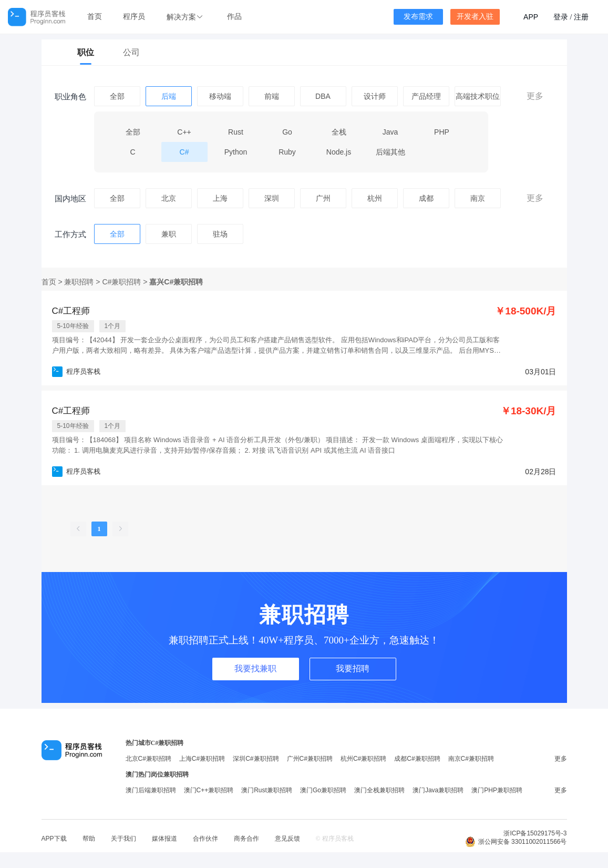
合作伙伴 (205, 839)
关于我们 (123, 839)
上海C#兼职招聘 (202, 759)
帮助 (89, 839)
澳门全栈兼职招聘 (379, 790)
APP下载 (54, 839)
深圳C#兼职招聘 (256, 759)
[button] (186, 17)
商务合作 (246, 839)
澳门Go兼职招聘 (323, 790)
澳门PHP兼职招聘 (497, 790)
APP (531, 17)
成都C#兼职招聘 (417, 759)
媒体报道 (164, 839)
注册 (581, 17)
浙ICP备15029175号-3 (535, 833)
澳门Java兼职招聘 (438, 790)
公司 (131, 52)
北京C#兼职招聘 (148, 759)
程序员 (134, 17)
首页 (95, 17)
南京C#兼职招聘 (471, 759)
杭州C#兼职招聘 (363, 759)
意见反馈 (287, 839)
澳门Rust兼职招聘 (267, 790)
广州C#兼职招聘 (310, 759)
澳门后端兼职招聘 (151, 790)
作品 (234, 17)
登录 (561, 17)
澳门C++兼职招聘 (209, 790)
